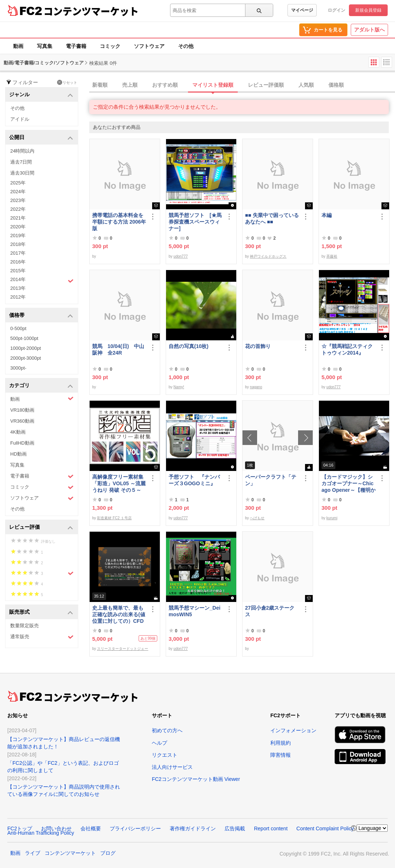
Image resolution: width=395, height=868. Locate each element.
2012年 (18, 297)
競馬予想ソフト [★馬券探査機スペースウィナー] (195, 222)
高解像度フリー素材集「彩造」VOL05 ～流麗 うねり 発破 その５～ (119, 483)
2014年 (42, 280)
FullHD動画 (22, 443)
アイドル (20, 119)
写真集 (45, 46)
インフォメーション (293, 730)
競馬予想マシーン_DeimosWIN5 (195, 611)
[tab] (242, 85)
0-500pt (18, 328)
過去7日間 (21, 162)
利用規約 (281, 743)
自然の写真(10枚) (189, 346)
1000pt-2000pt (26, 348)
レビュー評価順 (266, 85)
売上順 (130, 85)
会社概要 (91, 828)
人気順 (306, 85)
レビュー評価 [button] (41, 527)
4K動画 (18, 432)
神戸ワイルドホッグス (268, 256)
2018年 (18, 244)
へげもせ (257, 518)
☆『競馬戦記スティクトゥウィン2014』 (347, 349)
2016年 (18, 262)
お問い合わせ (56, 828)
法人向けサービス (172, 767)
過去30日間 (22, 173)
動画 (18, 46)
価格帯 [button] (41, 316)
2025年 (18, 183)
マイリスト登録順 (213, 85)
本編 (327, 215)
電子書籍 (76, 46)
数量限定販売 (25, 626)
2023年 (18, 200)
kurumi (332, 518)
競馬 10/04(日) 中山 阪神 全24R (119, 349)
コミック (110, 46)
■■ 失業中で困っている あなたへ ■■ (272, 218)
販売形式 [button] (41, 612)
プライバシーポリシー (135, 828)
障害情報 (281, 755)
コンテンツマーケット (91, 11)
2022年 (18, 209)
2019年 (18, 235)
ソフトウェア (149, 46)
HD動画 (18, 454)
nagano (256, 387)
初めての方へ (167, 730)
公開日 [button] (41, 138)
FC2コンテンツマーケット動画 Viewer (196, 779)
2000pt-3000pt (26, 358)
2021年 (18, 218)
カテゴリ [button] (41, 386)
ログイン (336, 10)
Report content (271, 828)
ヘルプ (159, 743)
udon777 (180, 256)
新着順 (100, 85)
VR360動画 (22, 421)
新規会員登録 (368, 10)
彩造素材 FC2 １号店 (114, 518)
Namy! (179, 387)
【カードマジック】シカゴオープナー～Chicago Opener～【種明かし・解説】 (349, 484)
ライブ (33, 853)
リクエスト (165, 755)
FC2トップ (20, 828)
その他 (186, 46)
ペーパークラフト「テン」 (271, 480)
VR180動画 (22, 410)
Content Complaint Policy (325, 828)
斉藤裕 (332, 256)
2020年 (18, 227)
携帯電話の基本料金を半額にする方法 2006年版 (119, 222)
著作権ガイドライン (193, 828)
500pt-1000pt (24, 338)
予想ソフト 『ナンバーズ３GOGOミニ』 (194, 480)
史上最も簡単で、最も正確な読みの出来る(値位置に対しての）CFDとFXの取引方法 (119, 615)
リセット (67, 82)
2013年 (18, 288)
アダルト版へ (369, 30)
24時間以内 (22, 151)
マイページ (302, 10)
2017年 (18, 253)
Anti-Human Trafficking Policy (41, 833)
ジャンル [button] (41, 95)
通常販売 (42, 637)
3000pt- (18, 368)
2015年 (18, 271)
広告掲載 (235, 828)
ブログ (108, 853)
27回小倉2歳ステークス (270, 611)
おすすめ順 (165, 85)
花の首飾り (258, 346)
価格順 (336, 85)
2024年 (18, 192)
